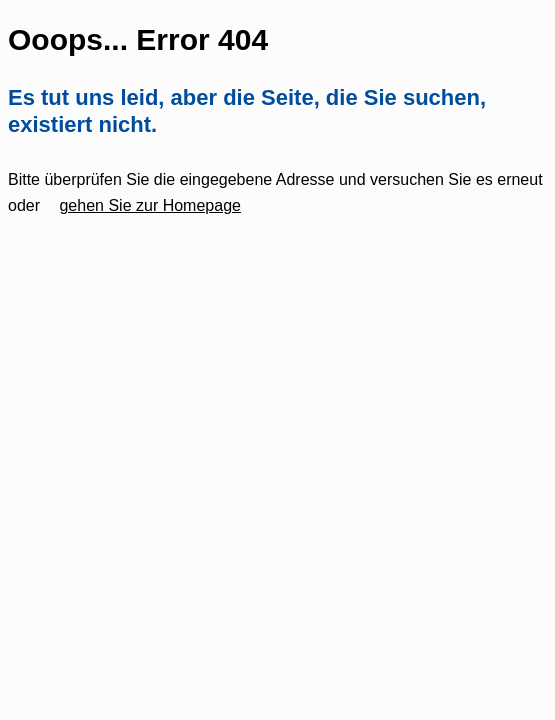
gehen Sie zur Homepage (149, 205)
